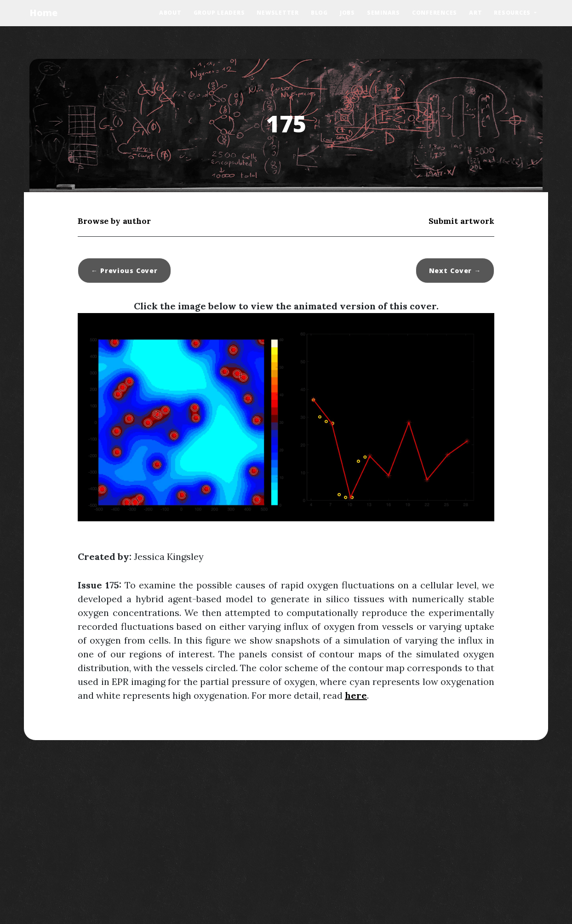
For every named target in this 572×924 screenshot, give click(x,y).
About (170, 13)
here (356, 695)
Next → (455, 271)
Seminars (383, 13)
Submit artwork (461, 221)
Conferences (435, 13)
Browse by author (114, 221)
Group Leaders (219, 13)
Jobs (347, 13)
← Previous (124, 271)
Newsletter (278, 13)
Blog (319, 13)
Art (475, 13)
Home (43, 13)
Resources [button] (513, 13)
